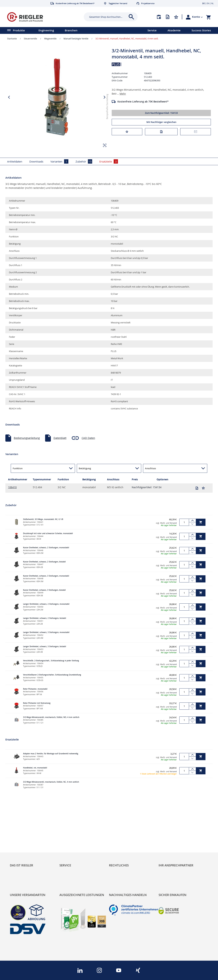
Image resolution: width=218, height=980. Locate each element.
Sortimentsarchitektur (23, 855)
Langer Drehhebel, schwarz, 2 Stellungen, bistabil (45, 618)
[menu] (69, 30)
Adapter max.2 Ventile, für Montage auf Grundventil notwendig (51, 754)
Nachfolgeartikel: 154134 (147, 487)
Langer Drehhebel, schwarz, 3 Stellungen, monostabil (46, 632)
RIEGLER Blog (18, 839)
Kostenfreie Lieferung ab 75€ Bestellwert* (143, 101)
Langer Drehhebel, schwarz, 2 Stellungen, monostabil (46, 604)
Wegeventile (50, 39)
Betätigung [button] (85, 468)
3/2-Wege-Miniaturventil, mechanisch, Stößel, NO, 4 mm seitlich (51, 717)
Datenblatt (60, 438)
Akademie (174, 30)
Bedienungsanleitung (27, 438)
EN (208, 3)
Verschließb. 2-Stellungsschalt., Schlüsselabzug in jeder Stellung (51, 661)
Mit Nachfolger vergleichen (161, 122)
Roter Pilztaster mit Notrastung (37, 703)
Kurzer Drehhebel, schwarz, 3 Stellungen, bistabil (44, 590)
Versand (173, 523)
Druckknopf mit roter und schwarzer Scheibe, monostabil (48, 533)
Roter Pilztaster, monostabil (35, 689)
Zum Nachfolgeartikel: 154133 (161, 113)
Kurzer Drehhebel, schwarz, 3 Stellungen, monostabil (46, 576)
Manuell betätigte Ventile (76, 39)
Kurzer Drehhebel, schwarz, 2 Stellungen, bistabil (44, 562)
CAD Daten (88, 438)
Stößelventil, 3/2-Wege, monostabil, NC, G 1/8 (43, 519)
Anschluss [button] (150, 468)
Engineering (46, 30)
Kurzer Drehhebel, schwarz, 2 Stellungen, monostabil (46, 548)
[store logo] (41, 17)
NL (212, 3)
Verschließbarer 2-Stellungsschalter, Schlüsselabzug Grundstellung (52, 675)
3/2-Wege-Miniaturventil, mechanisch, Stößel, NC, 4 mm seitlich (51, 782)
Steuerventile (30, 39)
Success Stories (201, 30)
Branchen (71, 30)
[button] (197, 17)
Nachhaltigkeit (19, 845)
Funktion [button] (18, 468)
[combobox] (108, 17)
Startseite (12, 39)
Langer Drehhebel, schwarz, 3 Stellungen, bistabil (45, 646)
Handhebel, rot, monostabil (35, 768)
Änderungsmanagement (74, 855)
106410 (12, 487)
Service (152, 30)
